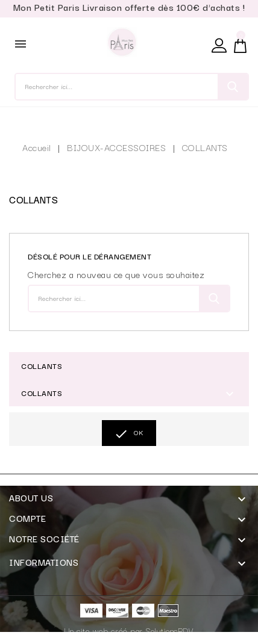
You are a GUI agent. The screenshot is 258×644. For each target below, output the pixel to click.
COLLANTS (42, 366)
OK (129, 434)
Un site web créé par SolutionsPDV (129, 631)
